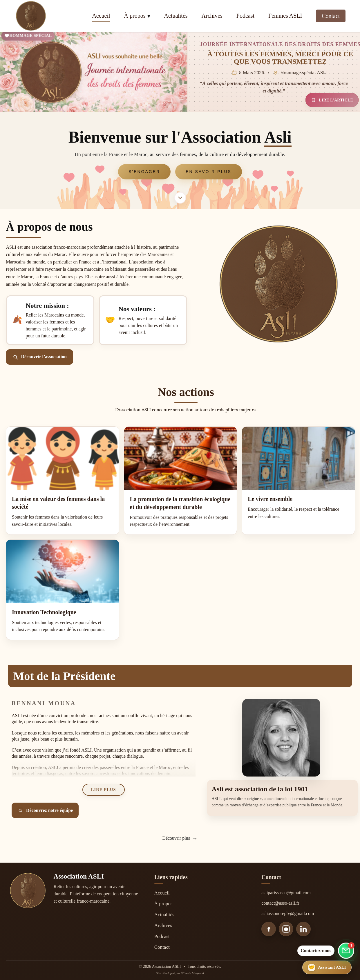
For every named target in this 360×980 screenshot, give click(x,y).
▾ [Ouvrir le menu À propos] (149, 16)
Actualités (176, 16)
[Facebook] (269, 929)
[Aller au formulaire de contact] (346, 950)
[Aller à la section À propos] (180, 198)
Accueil (101, 16)
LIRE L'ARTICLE (332, 100)
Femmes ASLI (285, 16)
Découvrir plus (176, 838)
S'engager (144, 172)
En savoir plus (209, 172)
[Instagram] (286, 929)
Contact (331, 16)
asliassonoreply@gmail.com (288, 913)
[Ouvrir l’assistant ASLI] (332, 967)
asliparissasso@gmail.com (286, 893)
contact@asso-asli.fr (280, 903)
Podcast (245, 16)
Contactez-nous (316, 951)
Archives (212, 16)
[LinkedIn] (303, 929)
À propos (135, 16)
